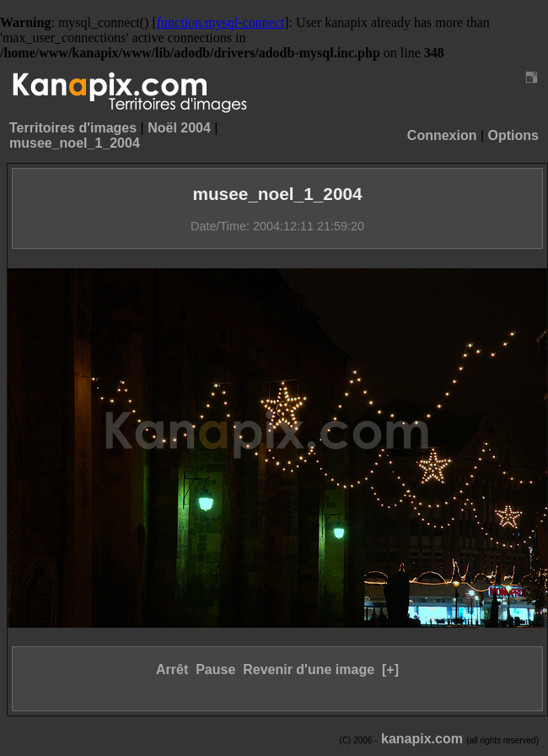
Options (513, 135)
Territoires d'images (73, 128)
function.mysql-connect (221, 22)
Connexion (442, 135)
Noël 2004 (179, 128)
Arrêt (172, 670)
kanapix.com (422, 739)
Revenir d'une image (309, 670)
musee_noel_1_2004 (75, 143)
